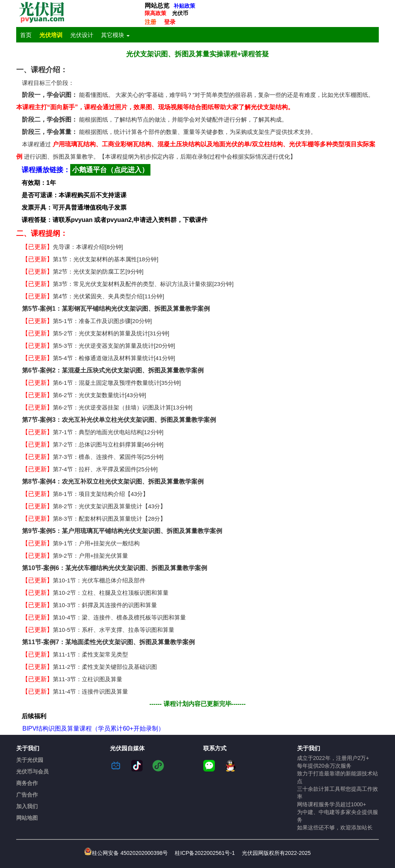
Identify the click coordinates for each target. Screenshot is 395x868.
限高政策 (155, 13)
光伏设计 (82, 35)
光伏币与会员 (32, 772)
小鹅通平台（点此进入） (110, 170)
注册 (150, 22)
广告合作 (27, 795)
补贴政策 (184, 6)
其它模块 (115, 35)
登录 (170, 22)
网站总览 (157, 6)
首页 (26, 35)
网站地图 (27, 818)
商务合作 (27, 783)
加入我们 (27, 806)
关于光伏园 (30, 760)
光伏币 (180, 13)
